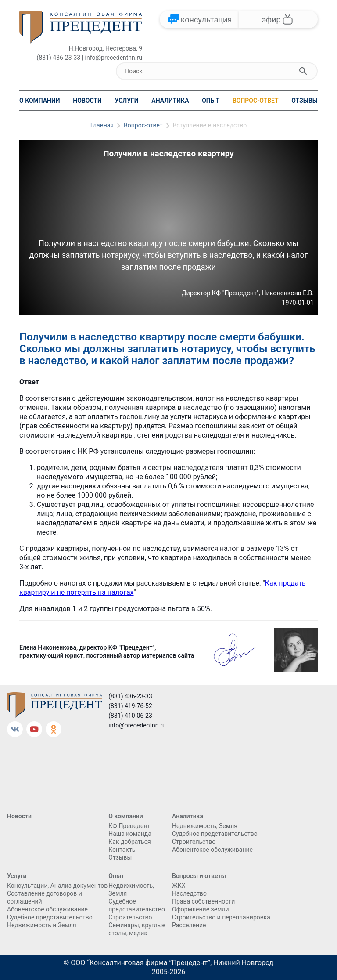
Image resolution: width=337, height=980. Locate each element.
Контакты (122, 850)
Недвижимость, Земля (205, 826)
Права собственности (203, 901)
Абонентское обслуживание (212, 850)
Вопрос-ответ (256, 101)
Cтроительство (194, 842)
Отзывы (305, 101)
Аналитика (170, 101)
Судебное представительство (215, 834)
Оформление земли (201, 909)
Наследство (189, 893)
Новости (87, 101)
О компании (40, 101)
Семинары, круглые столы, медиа (137, 929)
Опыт (211, 101)
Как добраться (129, 842)
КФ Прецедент (129, 826)
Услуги (126, 101)
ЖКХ (179, 886)
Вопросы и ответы (199, 876)
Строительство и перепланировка (221, 917)
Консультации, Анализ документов (57, 886)
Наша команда (130, 834)
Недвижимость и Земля (42, 925)
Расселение (189, 925)
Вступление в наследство (210, 125)
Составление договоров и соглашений (45, 897)
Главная (102, 125)
